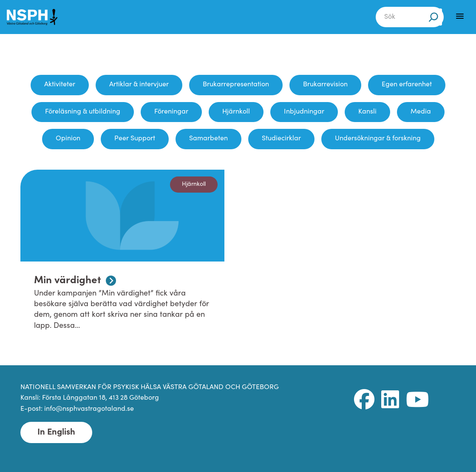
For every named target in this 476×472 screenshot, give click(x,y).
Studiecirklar (281, 139)
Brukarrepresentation (236, 85)
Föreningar (171, 112)
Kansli (367, 112)
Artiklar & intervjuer (139, 85)
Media (421, 112)
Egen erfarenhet (407, 85)
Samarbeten (208, 139)
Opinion (68, 139)
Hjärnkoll (236, 112)
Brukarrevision (325, 85)
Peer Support (135, 139)
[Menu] (460, 16)
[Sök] (433, 17)
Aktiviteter (60, 85)
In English (56, 432)
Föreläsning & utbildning (83, 112)
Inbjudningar (304, 112)
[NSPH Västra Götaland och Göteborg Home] (37, 17)
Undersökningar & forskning (378, 139)
